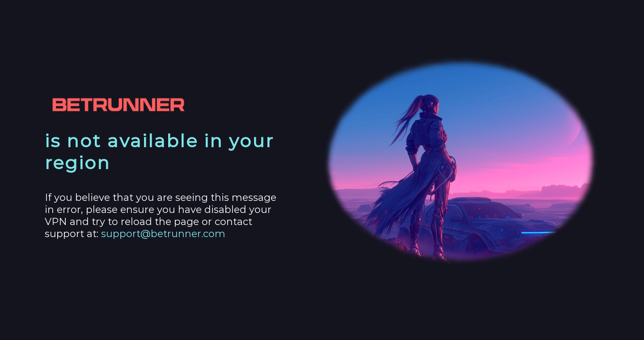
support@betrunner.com (163, 234)
